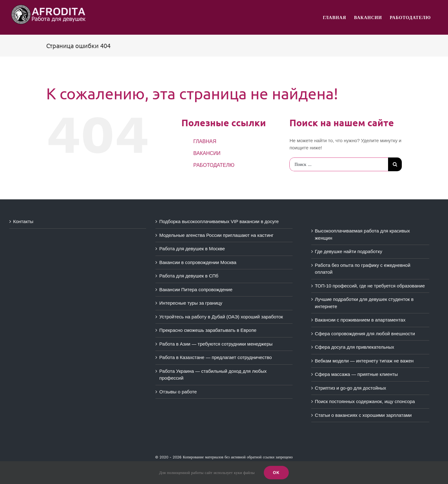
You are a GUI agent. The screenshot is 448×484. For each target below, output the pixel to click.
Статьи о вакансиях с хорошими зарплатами (363, 415)
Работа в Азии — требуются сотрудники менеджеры (216, 344)
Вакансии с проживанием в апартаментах (360, 320)
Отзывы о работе (178, 392)
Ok (276, 472)
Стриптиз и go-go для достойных (351, 388)
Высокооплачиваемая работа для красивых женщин (362, 234)
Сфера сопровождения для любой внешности (365, 334)
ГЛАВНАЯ (205, 141)
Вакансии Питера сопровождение (196, 289)
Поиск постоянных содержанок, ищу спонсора (365, 401)
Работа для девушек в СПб (189, 276)
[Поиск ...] (339, 164)
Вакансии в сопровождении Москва (198, 262)
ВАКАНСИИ (207, 153)
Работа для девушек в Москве (192, 249)
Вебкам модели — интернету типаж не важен (364, 361)
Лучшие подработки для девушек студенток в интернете (364, 303)
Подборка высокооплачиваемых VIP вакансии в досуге (219, 221)
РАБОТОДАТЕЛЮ (214, 165)
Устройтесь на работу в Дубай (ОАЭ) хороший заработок (221, 317)
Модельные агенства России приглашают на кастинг (216, 235)
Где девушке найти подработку (349, 251)
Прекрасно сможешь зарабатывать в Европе (208, 330)
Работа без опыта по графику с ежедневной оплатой (363, 269)
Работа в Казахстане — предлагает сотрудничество (215, 357)
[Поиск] (395, 164)
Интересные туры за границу (191, 303)
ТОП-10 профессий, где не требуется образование (370, 286)
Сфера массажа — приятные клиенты (357, 374)
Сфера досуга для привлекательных (355, 347)
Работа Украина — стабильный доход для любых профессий (213, 375)
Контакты (23, 221)
